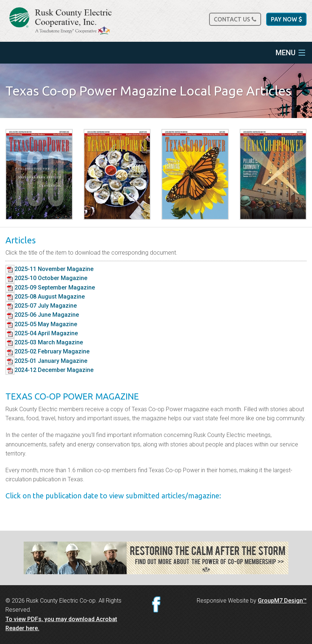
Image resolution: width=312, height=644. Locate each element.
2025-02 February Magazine (47, 351)
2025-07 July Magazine (41, 306)
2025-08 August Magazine (45, 297)
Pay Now (286, 19)
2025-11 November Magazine (49, 269)
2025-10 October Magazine (46, 278)
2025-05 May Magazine (41, 324)
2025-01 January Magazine (46, 361)
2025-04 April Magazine (42, 333)
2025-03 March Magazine (44, 342)
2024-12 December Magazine (49, 370)
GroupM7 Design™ (282, 601)
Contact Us (235, 19)
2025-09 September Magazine (50, 287)
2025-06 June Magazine (42, 315)
